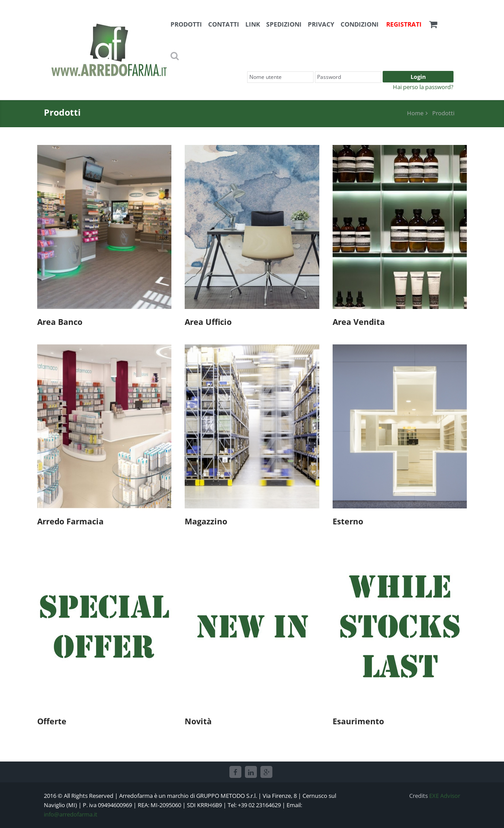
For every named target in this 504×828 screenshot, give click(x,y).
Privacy (321, 24)
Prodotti (186, 24)
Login (418, 77)
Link (253, 24)
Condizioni (360, 24)
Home (415, 113)
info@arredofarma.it (71, 814)
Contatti (224, 24)
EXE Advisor (445, 796)
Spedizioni (284, 24)
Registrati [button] (404, 24)
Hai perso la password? (423, 87)
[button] (433, 24)
